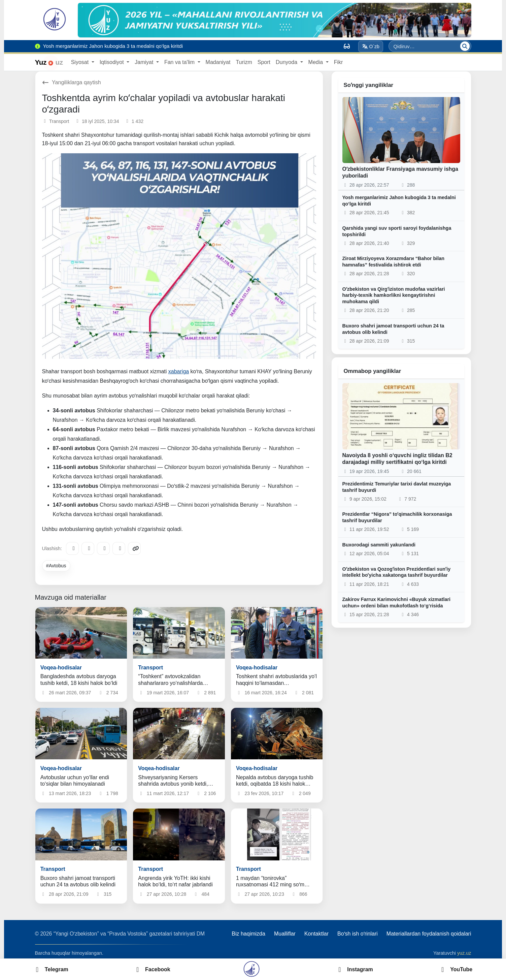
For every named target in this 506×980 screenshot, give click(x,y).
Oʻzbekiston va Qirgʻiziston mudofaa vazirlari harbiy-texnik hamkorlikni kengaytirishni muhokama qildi (394, 295)
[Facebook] (88, 548)
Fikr (339, 62)
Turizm (244, 62)
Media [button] (316, 62)
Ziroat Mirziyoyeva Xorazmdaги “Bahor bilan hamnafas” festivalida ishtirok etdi (394, 262)
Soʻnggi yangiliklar (369, 85)
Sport (264, 62)
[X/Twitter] (103, 548)
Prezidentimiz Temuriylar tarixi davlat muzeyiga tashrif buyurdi (397, 487)
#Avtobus (56, 566)
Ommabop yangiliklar (373, 371)
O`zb (371, 46)
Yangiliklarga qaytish (72, 82)
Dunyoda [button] (287, 62)
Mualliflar (285, 934)
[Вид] (347, 46)
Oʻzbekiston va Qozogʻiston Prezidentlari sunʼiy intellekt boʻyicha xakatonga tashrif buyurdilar (397, 572)
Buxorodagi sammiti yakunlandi (379, 545)
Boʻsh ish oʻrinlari (358, 934)
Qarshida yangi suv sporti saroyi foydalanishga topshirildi (397, 231)
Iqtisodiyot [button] (112, 62)
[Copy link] (134, 548)
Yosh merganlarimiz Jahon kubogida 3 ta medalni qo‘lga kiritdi (399, 201)
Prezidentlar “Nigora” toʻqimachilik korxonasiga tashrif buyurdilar (397, 517)
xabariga (179, 371)
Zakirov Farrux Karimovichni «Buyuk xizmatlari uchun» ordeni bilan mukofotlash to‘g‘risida (397, 603)
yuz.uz (464, 953)
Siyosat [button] (81, 62)
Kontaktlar (316, 934)
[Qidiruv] (465, 46)
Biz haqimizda (248, 934)
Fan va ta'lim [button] (180, 62)
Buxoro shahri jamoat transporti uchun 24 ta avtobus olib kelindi (393, 329)
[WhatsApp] (119, 548)
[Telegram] (72, 548)
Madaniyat (218, 62)
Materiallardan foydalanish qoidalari (429, 934)
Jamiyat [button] (145, 62)
